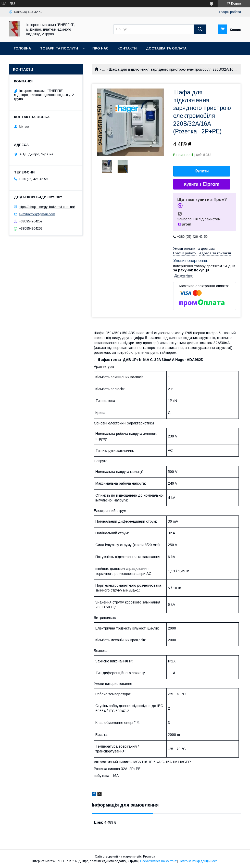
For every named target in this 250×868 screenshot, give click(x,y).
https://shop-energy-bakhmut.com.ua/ (47, 207)
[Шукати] (200, 29)
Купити (202, 171)
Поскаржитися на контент (158, 861)
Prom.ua (149, 857)
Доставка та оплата (166, 48)
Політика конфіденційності (198, 861)
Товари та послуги (59, 48)
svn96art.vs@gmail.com (37, 214)
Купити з (202, 184)
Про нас (100, 48)
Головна (22, 48)
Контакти (127, 48)
